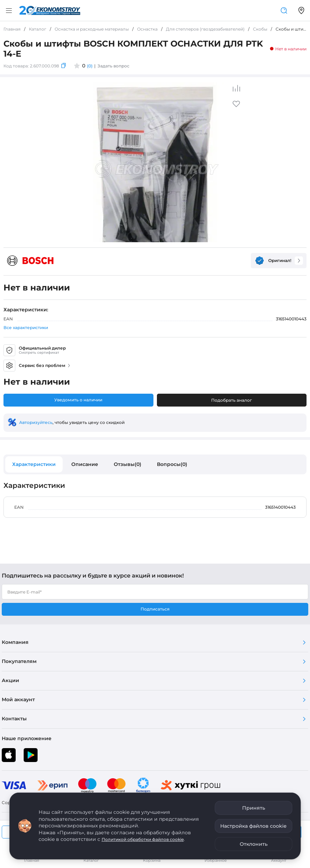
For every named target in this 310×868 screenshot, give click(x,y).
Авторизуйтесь (36, 422)
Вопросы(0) (172, 464)
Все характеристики (26, 327)
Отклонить (254, 844)
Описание (85, 464)
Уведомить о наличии (78, 400)
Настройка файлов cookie (253, 826)
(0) (90, 66)
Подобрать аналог (232, 400)
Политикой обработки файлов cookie (143, 839)
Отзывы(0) (128, 464)
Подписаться (155, 609)
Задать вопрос (113, 66)
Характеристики (34, 464)
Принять (254, 808)
